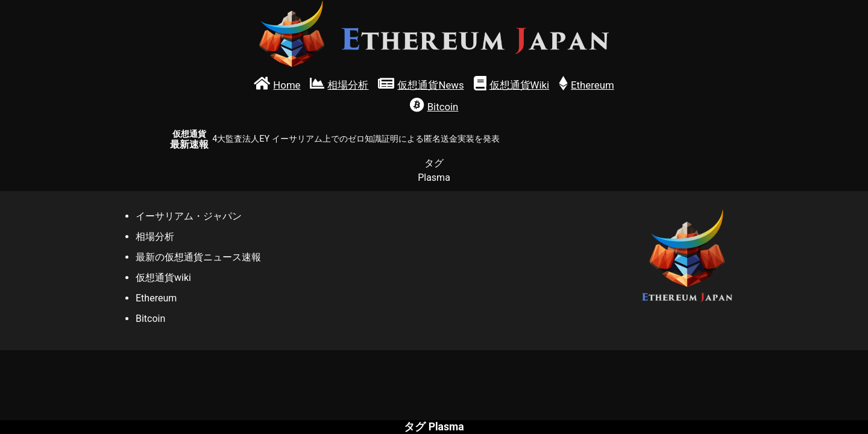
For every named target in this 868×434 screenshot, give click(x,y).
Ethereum (156, 298)
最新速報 (189, 140)
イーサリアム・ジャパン (189, 216)
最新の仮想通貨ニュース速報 (198, 257)
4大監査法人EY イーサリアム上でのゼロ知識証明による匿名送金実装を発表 (356, 139)
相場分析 (155, 237)
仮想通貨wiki (163, 278)
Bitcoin (150, 319)
